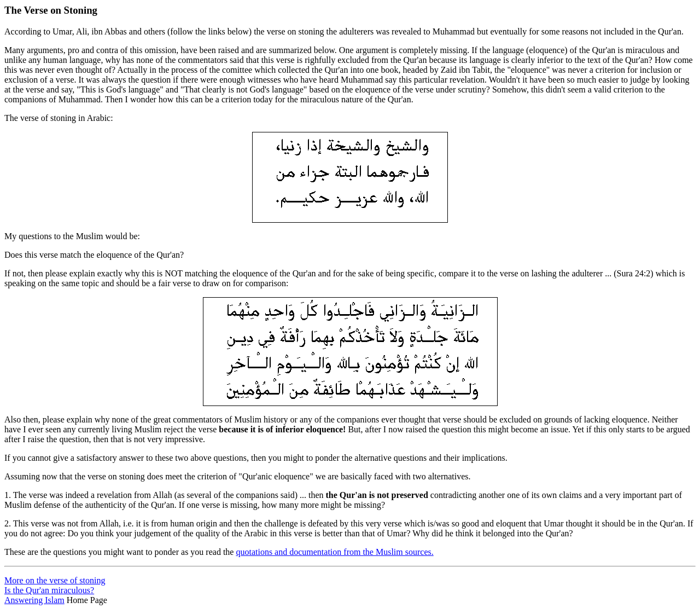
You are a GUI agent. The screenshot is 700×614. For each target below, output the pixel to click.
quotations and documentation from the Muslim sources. (334, 552)
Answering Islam (34, 600)
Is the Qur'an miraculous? (49, 590)
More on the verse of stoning (55, 580)
